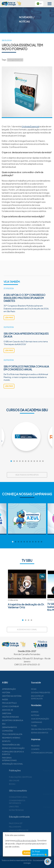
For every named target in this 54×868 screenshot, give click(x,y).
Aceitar (27, 853)
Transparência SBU (23, 745)
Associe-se (20, 710)
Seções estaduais (22, 717)
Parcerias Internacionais (21, 759)
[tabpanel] (27, 436)
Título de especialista (24, 734)
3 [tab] (17, 461)
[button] (39, 4)
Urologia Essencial (15, 60)
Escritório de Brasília (25, 720)
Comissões (20, 731)
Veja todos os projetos (27, 475)
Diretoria (19, 713)
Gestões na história (24, 696)
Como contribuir (22, 706)
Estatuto (18, 741)
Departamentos (22, 727)
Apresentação (21, 689)
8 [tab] (31, 461)
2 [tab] (14, 461)
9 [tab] (34, 461)
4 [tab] (20, 461)
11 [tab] (40, 461)
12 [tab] (43, 461)
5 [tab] (23, 461)
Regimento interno (23, 738)
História (18, 693)
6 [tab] (26, 461)
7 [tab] (29, 461)
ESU (16, 724)
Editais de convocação (25, 748)
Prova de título (21, 703)
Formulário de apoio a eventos (25, 753)
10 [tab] (37, 461)
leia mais (9, 318)
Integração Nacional (24, 764)
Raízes (17, 699)
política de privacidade (26, 840)
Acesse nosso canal (27, 629)
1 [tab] (11, 461)
